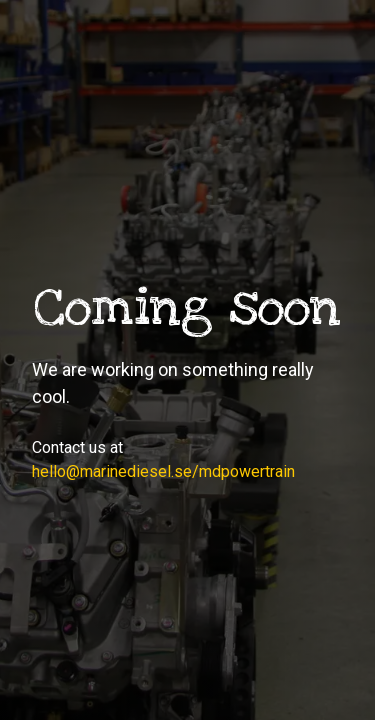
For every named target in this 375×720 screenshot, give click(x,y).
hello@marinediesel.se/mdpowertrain (163, 471)
